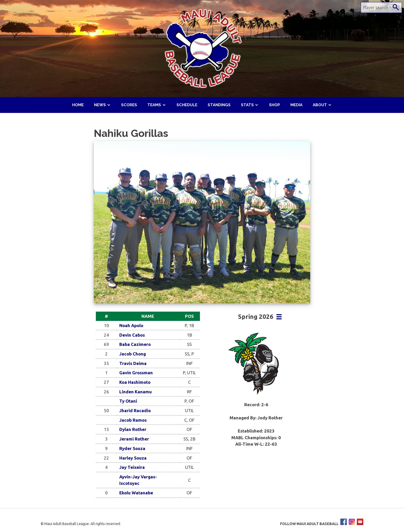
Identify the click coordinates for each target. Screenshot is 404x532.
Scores (129, 105)
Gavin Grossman (136, 373)
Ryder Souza (132, 448)
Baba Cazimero (135, 344)
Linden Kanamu (136, 392)
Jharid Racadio (135, 410)
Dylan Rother (133, 429)
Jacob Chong (133, 354)
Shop (275, 105)
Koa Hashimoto (135, 382)
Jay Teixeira (132, 467)
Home (78, 105)
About (320, 105)
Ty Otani (128, 401)
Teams (154, 105)
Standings (219, 105)
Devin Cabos (132, 335)
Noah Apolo (131, 325)
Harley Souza (133, 458)
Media (296, 105)
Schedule (187, 105)
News (100, 105)
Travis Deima (133, 363)
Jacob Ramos (133, 420)
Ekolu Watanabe (136, 493)
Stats (247, 105)
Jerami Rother (134, 439)
